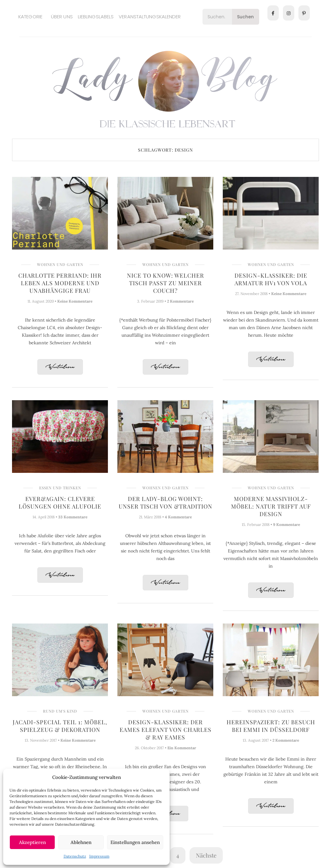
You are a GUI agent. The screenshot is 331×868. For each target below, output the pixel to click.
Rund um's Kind (60, 711)
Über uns (62, 17)
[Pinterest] (304, 13)
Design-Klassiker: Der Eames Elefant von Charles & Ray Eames (165, 730)
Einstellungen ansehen (135, 842)
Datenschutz (75, 856)
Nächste (206, 855)
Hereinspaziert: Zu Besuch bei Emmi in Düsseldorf (271, 726)
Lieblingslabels (96, 17)
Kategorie (30, 17)
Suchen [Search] (245, 17)
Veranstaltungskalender (150, 17)
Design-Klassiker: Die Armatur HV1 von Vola (271, 279)
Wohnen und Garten (60, 264)
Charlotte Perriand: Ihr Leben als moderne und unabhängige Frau (60, 283)
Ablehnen (81, 842)
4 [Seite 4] (178, 855)
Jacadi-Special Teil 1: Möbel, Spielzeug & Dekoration (60, 726)
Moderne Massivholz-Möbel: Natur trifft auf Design (271, 506)
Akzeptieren (32, 842)
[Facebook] (273, 13)
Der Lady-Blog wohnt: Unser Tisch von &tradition (165, 503)
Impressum (99, 856)
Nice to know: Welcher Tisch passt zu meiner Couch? (165, 283)
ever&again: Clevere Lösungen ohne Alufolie (60, 503)
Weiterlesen (60, 367)
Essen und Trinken (60, 488)
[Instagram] (289, 13)
